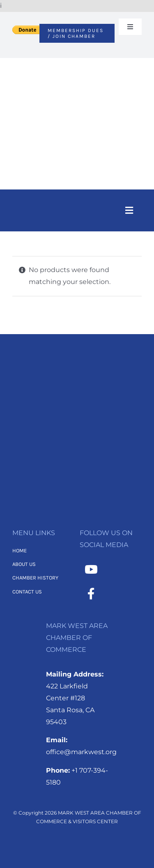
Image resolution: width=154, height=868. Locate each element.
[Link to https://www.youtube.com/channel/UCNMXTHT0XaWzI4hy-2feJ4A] (91, 570)
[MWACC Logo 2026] (77, 69)
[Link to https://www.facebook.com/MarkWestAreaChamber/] (91, 594)
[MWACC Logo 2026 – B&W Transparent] (77, 374)
